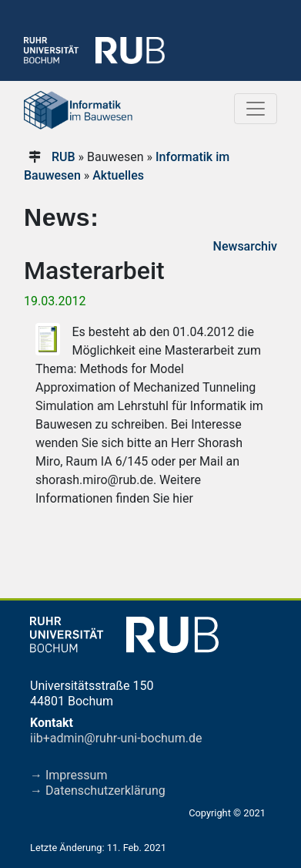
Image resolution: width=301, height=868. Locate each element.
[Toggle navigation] (256, 109)
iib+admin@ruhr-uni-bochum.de (116, 738)
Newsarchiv (245, 246)
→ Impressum (69, 775)
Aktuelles (118, 175)
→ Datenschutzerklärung (98, 791)
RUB (64, 157)
